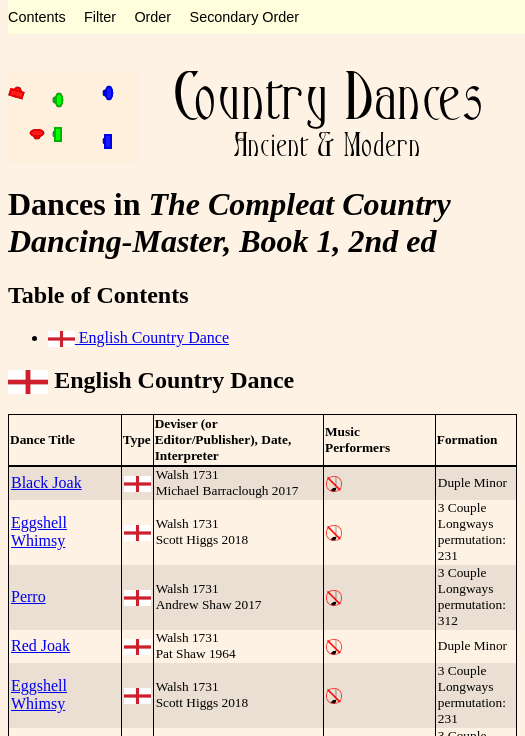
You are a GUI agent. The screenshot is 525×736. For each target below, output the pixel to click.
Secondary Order (245, 17)
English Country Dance (138, 337)
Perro (28, 596)
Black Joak (46, 482)
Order (152, 17)
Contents (37, 17)
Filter (100, 17)
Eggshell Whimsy (39, 531)
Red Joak (40, 645)
